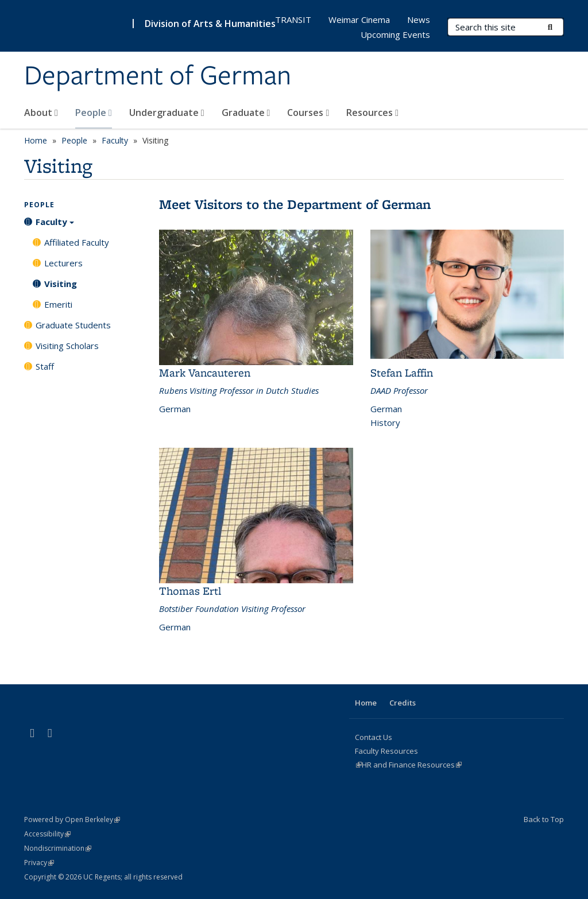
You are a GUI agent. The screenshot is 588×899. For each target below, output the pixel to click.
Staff (45, 366)
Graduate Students (73, 325)
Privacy (39, 863)
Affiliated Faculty (77, 242)
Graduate (246, 113)
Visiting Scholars (67, 346)
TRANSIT (293, 20)
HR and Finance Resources (412, 765)
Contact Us (374, 737)
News (419, 20)
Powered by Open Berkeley (72, 819)
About (41, 113)
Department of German (158, 76)
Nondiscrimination (58, 848)
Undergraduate (167, 113)
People (94, 113)
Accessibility (47, 834)
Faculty (115, 140)
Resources (372, 113)
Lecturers (63, 263)
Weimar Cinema (359, 20)
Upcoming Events (395, 34)
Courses (308, 113)
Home (36, 140)
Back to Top (544, 819)
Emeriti (58, 304)
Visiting (61, 284)
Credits (403, 703)
